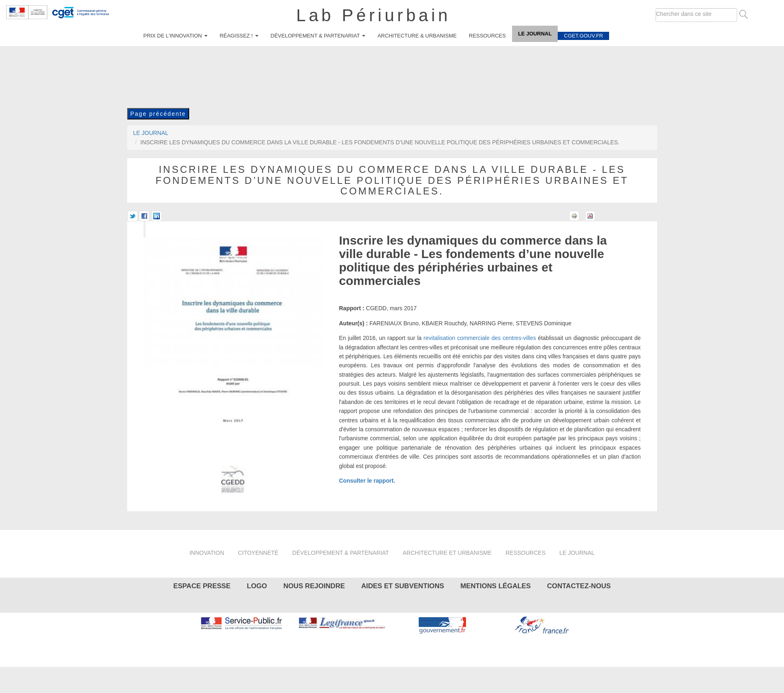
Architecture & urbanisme (417, 36)
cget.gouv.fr (583, 36)
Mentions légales (495, 586)
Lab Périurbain (374, 15)
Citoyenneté (258, 553)
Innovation (207, 553)
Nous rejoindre (314, 586)
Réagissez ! (239, 36)
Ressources (487, 36)
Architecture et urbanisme (447, 553)
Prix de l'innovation (176, 36)
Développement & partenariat (318, 36)
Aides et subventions (403, 586)
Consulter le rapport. (367, 481)
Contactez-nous (579, 586)
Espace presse (202, 586)
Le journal (535, 34)
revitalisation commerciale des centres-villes (480, 338)
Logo (257, 586)
